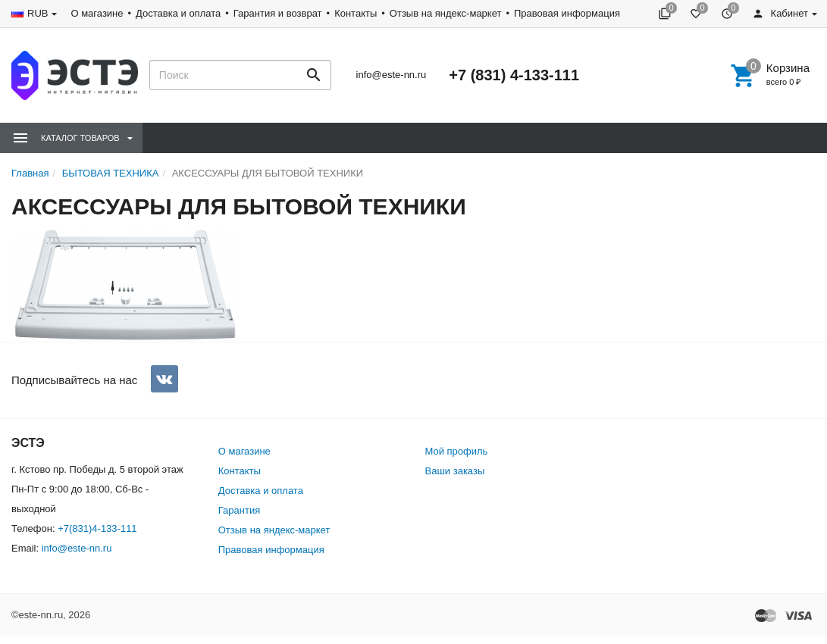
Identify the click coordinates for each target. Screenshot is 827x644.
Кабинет (780, 13)
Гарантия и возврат (278, 13)
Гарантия (239, 510)
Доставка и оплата (178, 13)
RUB (38, 13)
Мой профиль (457, 451)
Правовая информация (567, 13)
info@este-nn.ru (392, 75)
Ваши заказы (455, 471)
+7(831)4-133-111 (97, 528)
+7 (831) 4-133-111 (514, 75)
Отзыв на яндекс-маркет (446, 13)
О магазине (97, 13)
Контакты (356, 13)
